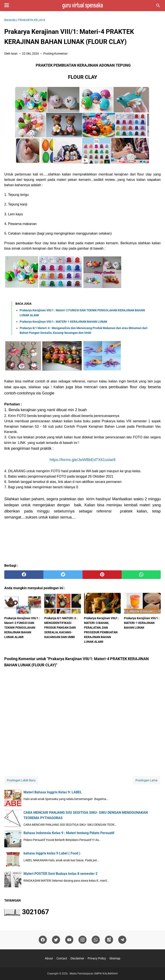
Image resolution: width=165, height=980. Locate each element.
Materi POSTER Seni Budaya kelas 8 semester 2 (60, 874)
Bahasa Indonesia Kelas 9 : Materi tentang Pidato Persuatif (69, 833)
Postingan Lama (147, 780)
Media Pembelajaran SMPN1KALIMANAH (94, 974)
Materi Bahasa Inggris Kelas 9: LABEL (53, 792)
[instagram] (82, 940)
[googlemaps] (109, 940)
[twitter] (63, 575)
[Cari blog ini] (158, 6)
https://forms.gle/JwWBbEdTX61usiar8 (82, 460)
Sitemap (115, 958)
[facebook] (24, 575)
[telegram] (122, 940)
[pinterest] (102, 575)
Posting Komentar (55, 54)
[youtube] (69, 940)
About (49, 958)
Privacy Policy (97, 958)
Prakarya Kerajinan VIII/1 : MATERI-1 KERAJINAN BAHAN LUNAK (63, 322)
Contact (62, 958)
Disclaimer (77, 958)
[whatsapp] (141, 575)
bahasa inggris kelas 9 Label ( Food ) (52, 853)
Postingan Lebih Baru (21, 780)
